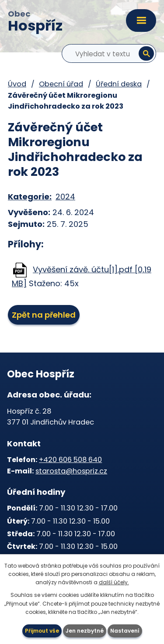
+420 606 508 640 (70, 460)
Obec (35, 22)
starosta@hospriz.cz (71, 471)
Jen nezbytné (85, 631)
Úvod (17, 84)
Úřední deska (119, 84)
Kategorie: (30, 197)
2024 (65, 197)
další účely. (114, 582)
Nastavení (125, 631)
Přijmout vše (42, 631)
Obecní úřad (61, 84)
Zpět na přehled (44, 315)
